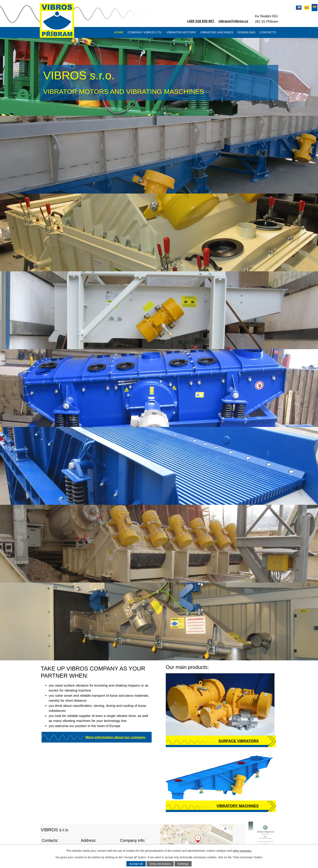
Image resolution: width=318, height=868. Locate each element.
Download (246, 32)
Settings (183, 864)
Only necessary (160, 864)
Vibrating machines (217, 32)
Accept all (136, 864)
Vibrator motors (181, 32)
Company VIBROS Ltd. (145, 32)
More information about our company (116, 737)
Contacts (268, 32)
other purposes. (242, 851)
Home (119, 32)
